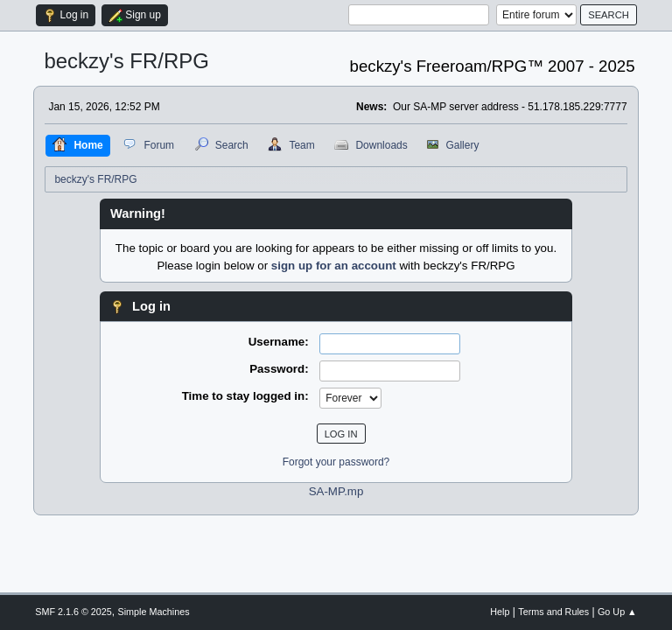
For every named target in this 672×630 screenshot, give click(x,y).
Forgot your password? (336, 462)
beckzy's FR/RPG (126, 61)
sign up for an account (334, 266)
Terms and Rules (553, 612)
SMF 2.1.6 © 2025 (73, 612)
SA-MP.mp (336, 491)
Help (500, 612)
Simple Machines (154, 612)
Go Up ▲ (617, 612)
